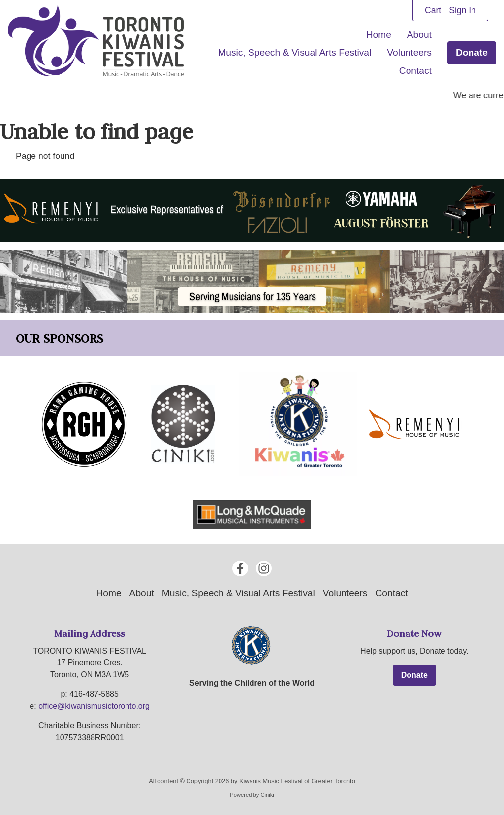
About (419, 35)
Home (379, 35)
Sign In (462, 10)
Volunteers (409, 52)
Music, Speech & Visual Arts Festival (295, 52)
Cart (433, 10)
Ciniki (267, 795)
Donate (472, 52)
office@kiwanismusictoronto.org (94, 706)
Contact (415, 71)
